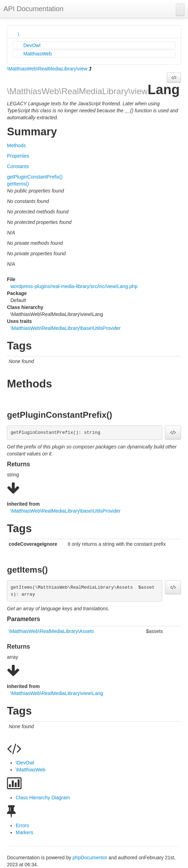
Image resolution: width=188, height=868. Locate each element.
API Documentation (33, 9)
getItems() (18, 184)
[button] (174, 77)
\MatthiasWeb (30, 770)
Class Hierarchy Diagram (43, 798)
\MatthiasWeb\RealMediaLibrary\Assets (51, 631)
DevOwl (32, 45)
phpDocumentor (91, 858)
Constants (18, 166)
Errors (22, 825)
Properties (18, 156)
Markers (25, 832)
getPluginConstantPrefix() (35, 177)
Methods (16, 145)
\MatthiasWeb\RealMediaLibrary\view (47, 69)
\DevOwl (25, 763)
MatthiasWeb (37, 54)
